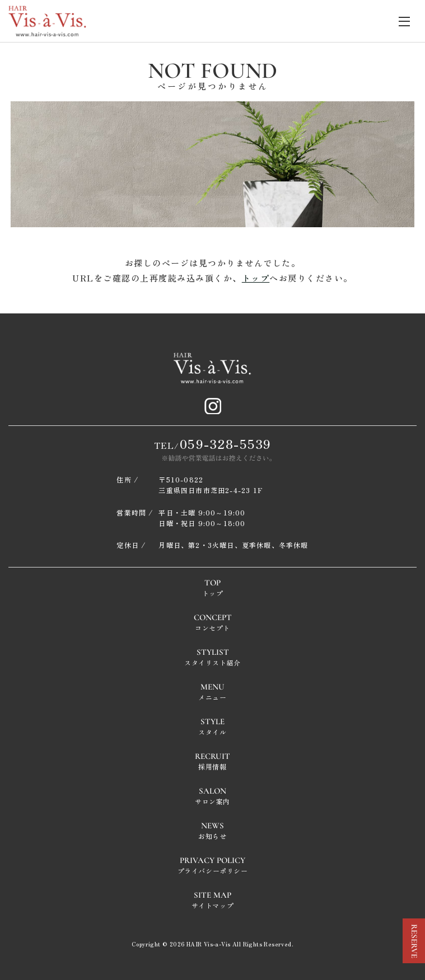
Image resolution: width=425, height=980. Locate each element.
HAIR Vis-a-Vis (209, 944)
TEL (213, 443)
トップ (256, 278)
